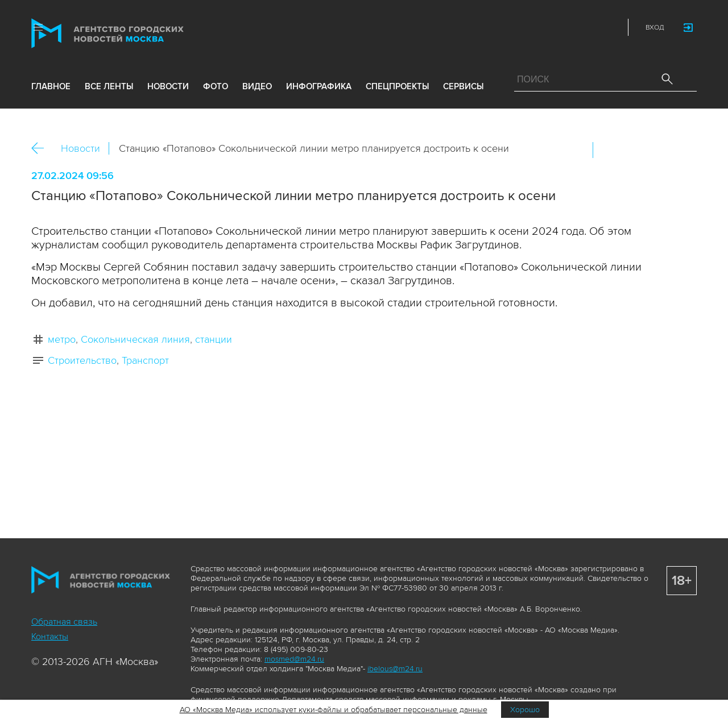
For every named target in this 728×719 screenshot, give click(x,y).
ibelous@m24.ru (395, 669)
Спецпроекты (397, 86)
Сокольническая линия (135, 339)
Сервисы (463, 86)
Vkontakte (560, 27)
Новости (80, 148)
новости (168, 86)
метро (62, 339)
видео (257, 86)
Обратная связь (64, 622)
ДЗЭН (535, 27)
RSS (610, 27)
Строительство (82, 360)
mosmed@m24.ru (294, 659)
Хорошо (525, 710)
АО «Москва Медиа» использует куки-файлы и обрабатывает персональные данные (334, 710)
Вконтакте (609, 150)
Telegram (585, 27)
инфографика (319, 86)
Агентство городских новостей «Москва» (129, 33)
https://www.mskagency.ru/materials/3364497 (682, 150)
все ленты (109, 86)
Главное (51, 86)
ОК (634, 150)
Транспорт (145, 360)
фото (216, 86)
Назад (42, 149)
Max (510, 27)
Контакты (50, 637)
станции (214, 339)
